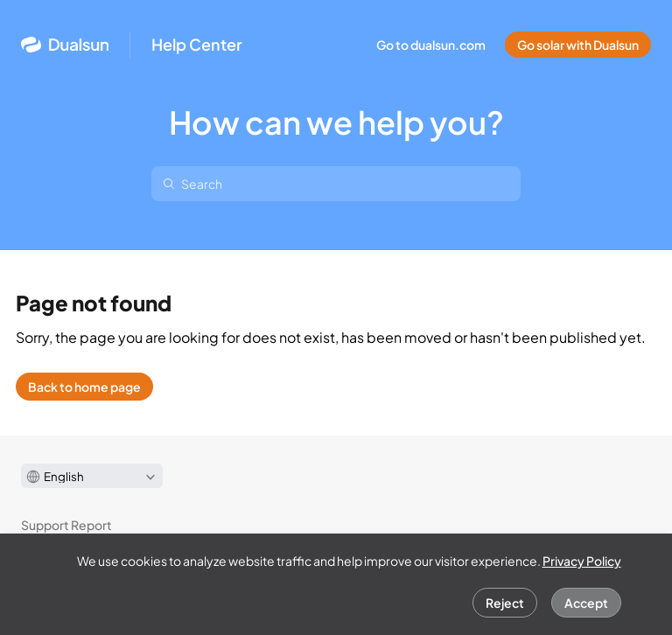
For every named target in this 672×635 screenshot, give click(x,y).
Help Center (197, 45)
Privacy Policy (582, 561)
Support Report (66, 525)
